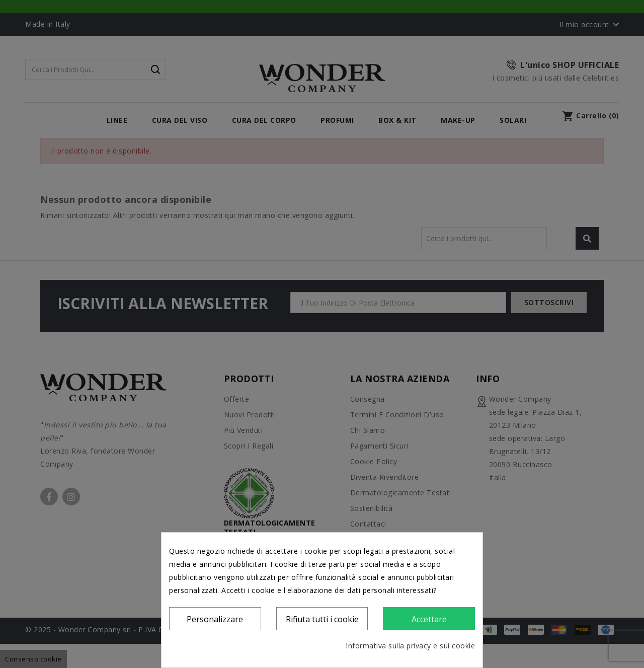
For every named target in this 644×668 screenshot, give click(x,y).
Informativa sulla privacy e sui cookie (410, 646)
